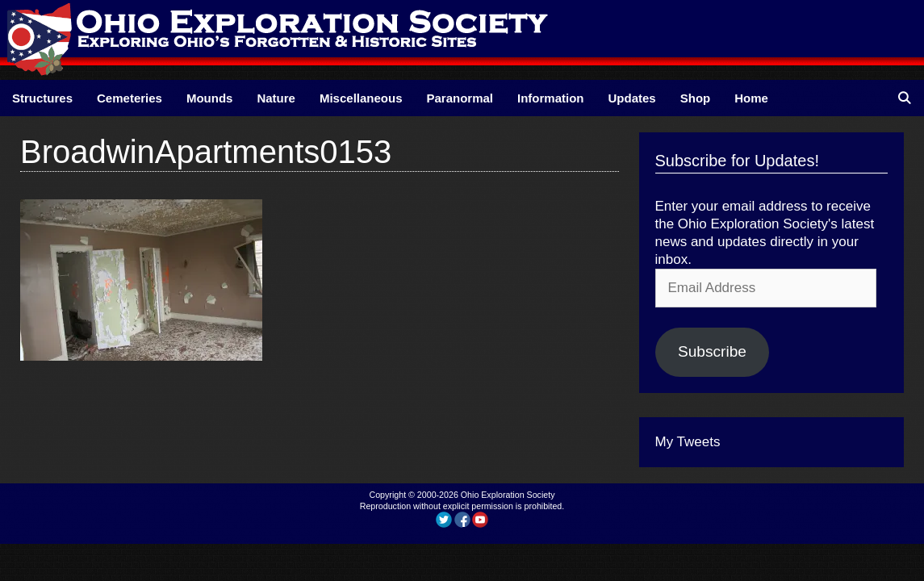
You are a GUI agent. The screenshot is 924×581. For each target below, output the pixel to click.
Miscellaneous (361, 98)
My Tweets (688, 442)
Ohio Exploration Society (508, 495)
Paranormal (460, 98)
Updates (632, 98)
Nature (276, 98)
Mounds (210, 98)
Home (751, 98)
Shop (696, 98)
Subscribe (712, 351)
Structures (42, 98)
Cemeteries (130, 98)
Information (551, 98)
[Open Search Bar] (904, 98)
